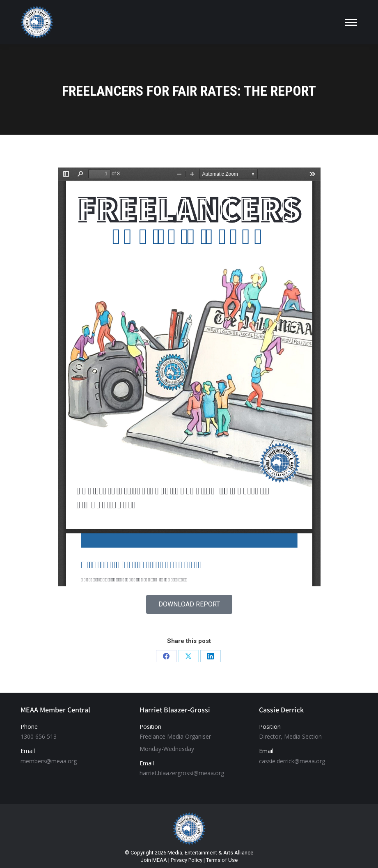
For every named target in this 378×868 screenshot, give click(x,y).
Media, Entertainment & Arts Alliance (210, 853)
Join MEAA (154, 860)
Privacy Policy (187, 860)
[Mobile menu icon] (351, 22)
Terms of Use (222, 860)
